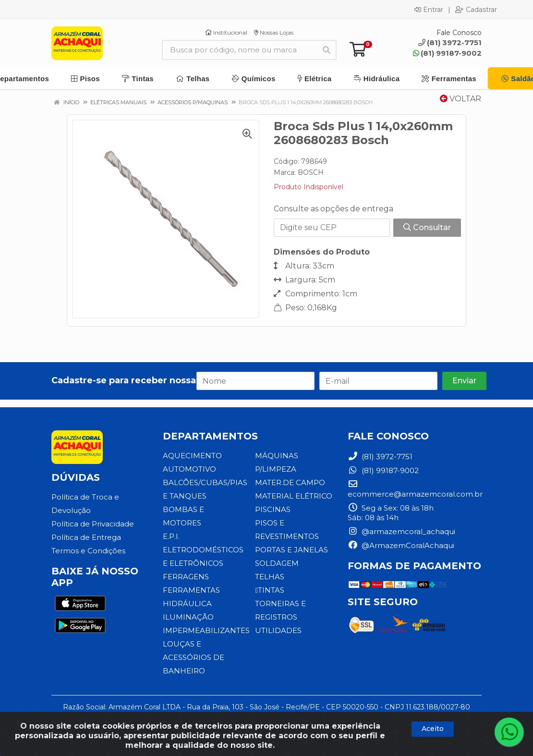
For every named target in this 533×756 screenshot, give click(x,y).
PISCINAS (273, 509)
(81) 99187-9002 (447, 53)
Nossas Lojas (274, 32)
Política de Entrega (86, 537)
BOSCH (311, 172)
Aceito (433, 729)
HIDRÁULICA (187, 604)
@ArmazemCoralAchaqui (401, 545)
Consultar (427, 227)
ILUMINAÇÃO (188, 617)
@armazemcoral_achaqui (401, 531)
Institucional (226, 32)
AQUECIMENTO (192, 456)
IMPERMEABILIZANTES (206, 630)
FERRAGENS (186, 577)
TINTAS (269, 590)
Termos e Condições (88, 551)
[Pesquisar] (327, 50)
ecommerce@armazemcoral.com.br (415, 489)
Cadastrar (476, 10)
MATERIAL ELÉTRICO (294, 496)
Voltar (460, 99)
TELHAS (270, 577)
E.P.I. (171, 536)
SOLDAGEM (277, 563)
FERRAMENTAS (191, 590)
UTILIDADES (278, 630)
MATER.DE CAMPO (290, 482)
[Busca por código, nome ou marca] (239, 50)
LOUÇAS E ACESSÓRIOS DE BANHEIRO (194, 657)
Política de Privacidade (93, 524)
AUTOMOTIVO (189, 469)
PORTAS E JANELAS (291, 550)
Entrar (429, 10)
